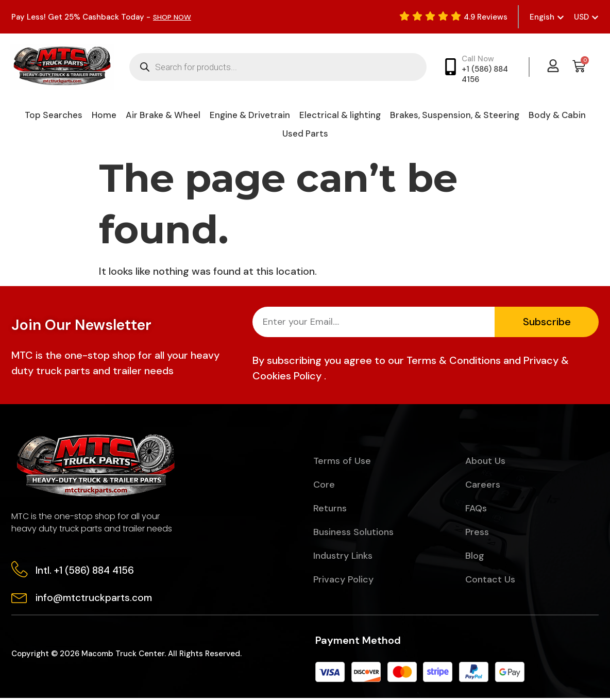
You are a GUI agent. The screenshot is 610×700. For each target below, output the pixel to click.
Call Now (478, 59)
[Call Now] (451, 67)
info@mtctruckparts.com (95, 599)
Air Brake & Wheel (163, 115)
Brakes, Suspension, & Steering (455, 115)
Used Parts (305, 134)
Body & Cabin (557, 115)
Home (104, 115)
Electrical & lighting (340, 115)
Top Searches (54, 115)
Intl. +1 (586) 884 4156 (86, 571)
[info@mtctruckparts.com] (20, 598)
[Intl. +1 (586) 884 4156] (20, 570)
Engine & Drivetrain (250, 115)
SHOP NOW (174, 17)
